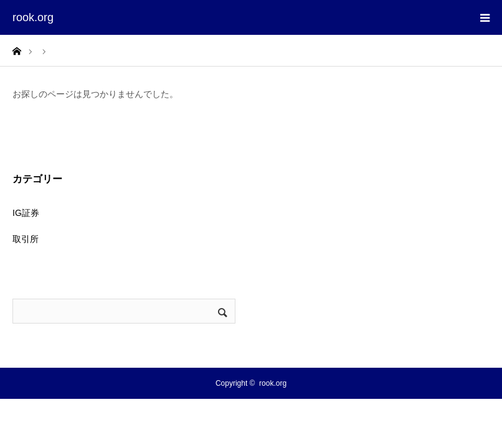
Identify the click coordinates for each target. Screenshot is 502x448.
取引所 (26, 239)
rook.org (33, 17)
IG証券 (26, 213)
